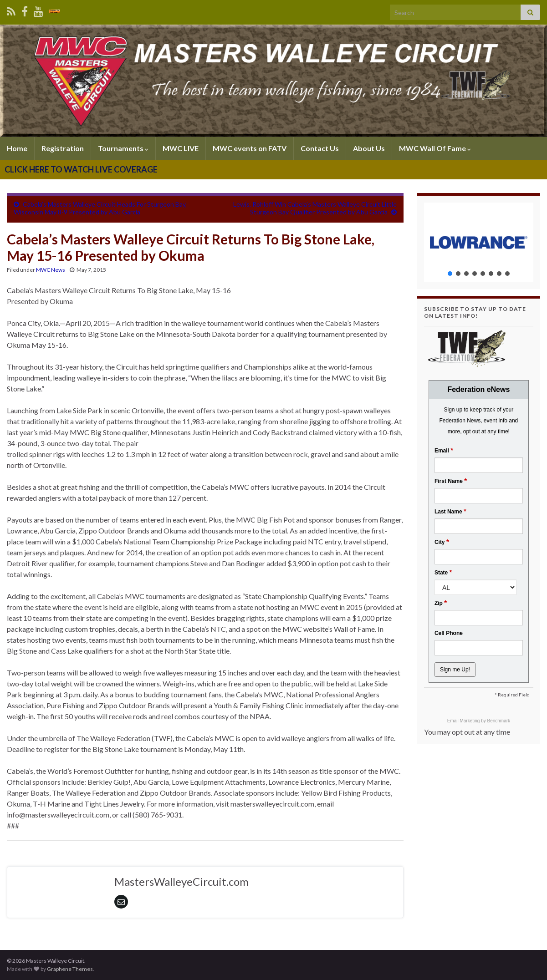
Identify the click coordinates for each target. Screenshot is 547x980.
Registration (63, 148)
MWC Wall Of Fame (435, 148)
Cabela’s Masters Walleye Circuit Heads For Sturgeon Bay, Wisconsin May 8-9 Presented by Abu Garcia (100, 208)
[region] (479, 242)
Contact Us (320, 148)
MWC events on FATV (250, 148)
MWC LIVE (181, 148)
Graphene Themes (70, 969)
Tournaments (123, 148)
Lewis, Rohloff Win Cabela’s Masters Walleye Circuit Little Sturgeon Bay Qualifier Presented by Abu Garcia (315, 208)
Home (17, 148)
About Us (369, 148)
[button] (479, 242)
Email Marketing (464, 721)
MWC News (51, 270)
